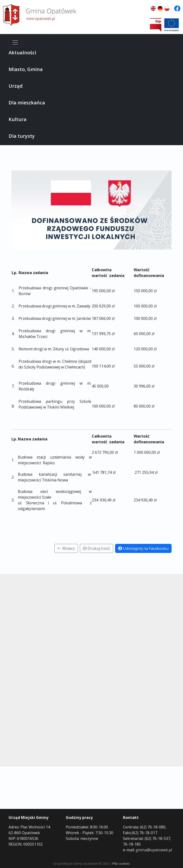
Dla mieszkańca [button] (27, 103)
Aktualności (22, 53)
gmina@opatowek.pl (154, 850)
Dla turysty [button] (22, 136)
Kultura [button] (18, 119)
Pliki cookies (121, 863)
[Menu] (15, 42)
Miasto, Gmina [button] (26, 69)
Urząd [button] (16, 86)
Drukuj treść (97, 548)
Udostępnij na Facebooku (143, 548)
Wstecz (66, 548)
